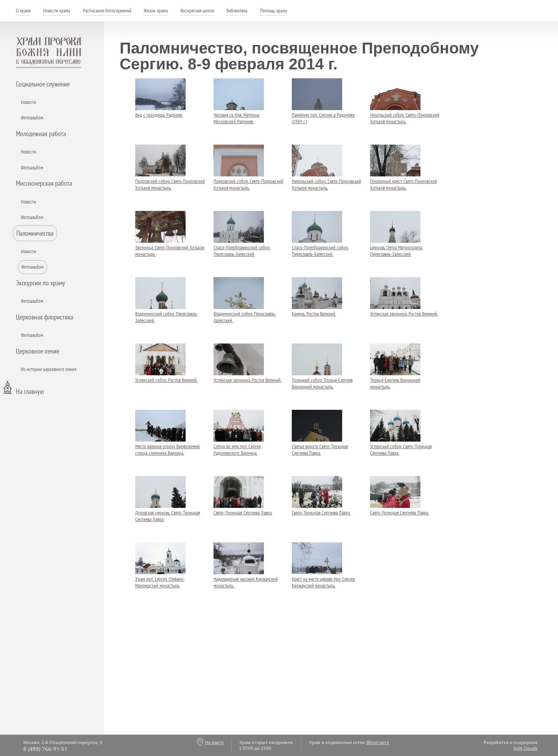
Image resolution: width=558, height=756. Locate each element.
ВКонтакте (378, 742)
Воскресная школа (197, 11)
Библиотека (237, 11)
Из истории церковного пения (49, 369)
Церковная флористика (45, 317)
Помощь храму (274, 11)
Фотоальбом (32, 118)
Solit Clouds (525, 748)
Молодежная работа (41, 134)
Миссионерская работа (44, 183)
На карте (214, 742)
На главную (30, 391)
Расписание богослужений (107, 11)
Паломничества (35, 233)
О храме (23, 11)
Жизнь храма (156, 11)
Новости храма (57, 11)
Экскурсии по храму (40, 283)
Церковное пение (38, 351)
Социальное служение (43, 84)
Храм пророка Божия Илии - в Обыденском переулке (49, 53)
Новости (28, 102)
